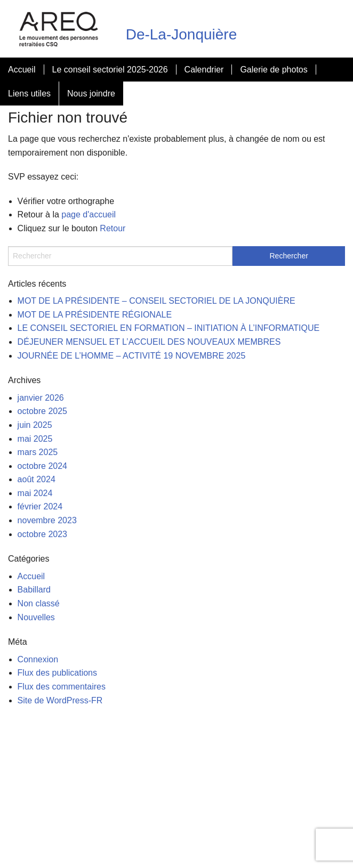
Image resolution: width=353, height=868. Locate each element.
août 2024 (37, 479)
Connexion (38, 659)
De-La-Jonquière (182, 34)
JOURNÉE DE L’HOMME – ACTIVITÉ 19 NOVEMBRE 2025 (132, 356)
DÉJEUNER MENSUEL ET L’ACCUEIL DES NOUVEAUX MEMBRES (149, 342)
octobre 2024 (42, 466)
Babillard (34, 590)
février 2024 (40, 506)
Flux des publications (57, 673)
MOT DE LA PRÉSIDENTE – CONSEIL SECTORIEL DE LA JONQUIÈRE (157, 301)
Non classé (39, 603)
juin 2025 (35, 425)
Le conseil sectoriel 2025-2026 (110, 70)
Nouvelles (36, 617)
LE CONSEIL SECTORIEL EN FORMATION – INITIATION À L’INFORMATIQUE (169, 328)
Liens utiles (29, 94)
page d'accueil (89, 214)
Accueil (22, 70)
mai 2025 (35, 439)
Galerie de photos (274, 70)
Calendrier (204, 70)
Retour (113, 228)
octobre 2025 (42, 411)
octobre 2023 (42, 534)
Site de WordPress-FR (60, 700)
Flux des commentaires (62, 687)
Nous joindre (91, 94)
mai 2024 (35, 493)
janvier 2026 (41, 398)
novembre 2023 (47, 520)
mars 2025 (38, 452)
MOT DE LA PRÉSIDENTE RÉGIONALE (95, 315)
